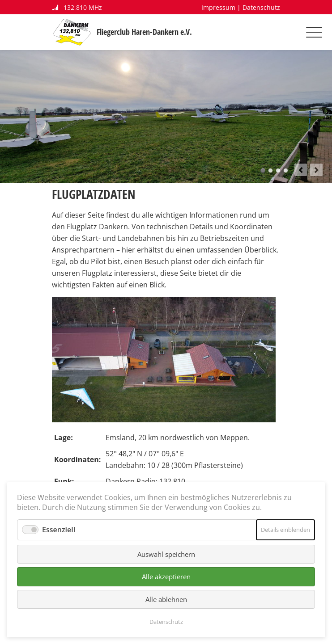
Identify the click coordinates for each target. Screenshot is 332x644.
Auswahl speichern (166, 554)
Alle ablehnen (166, 599)
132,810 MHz (77, 7)
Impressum (218, 7)
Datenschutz (261, 7)
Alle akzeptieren (166, 577)
